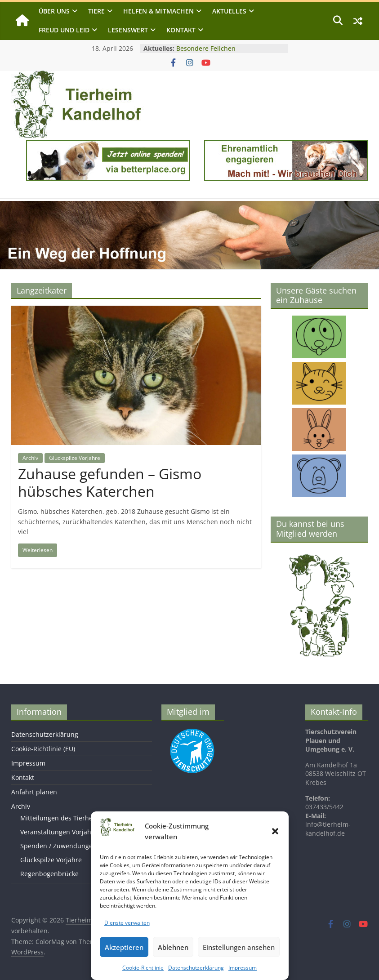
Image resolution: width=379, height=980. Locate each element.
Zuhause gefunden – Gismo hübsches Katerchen (110, 482)
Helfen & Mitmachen (158, 11)
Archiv (30, 458)
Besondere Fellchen (206, 48)
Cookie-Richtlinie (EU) (43, 749)
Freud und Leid (64, 30)
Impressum (243, 968)
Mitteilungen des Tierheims (62, 818)
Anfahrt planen (34, 792)
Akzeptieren (124, 947)
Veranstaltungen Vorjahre (59, 832)
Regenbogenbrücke (49, 874)
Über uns (54, 11)
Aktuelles (229, 11)
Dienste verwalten (127, 923)
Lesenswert (128, 30)
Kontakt (181, 30)
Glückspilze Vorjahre (75, 458)
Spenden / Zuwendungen (58, 846)
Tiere (96, 11)
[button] (275, 831)
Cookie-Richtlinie (143, 968)
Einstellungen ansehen (239, 947)
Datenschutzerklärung (196, 968)
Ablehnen (173, 947)
